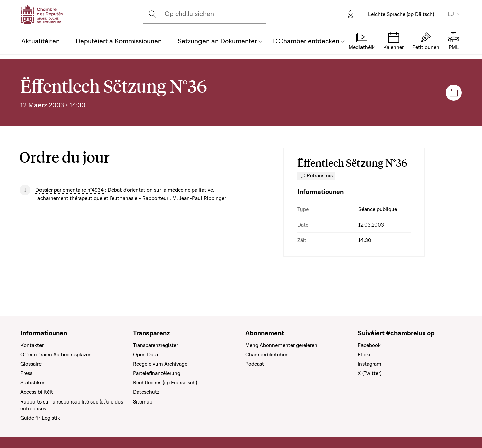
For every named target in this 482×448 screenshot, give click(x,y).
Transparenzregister (155, 345)
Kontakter (32, 345)
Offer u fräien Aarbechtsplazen (56, 355)
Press (26, 373)
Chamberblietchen (267, 355)
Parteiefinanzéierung (157, 373)
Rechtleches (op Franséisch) (165, 383)
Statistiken (33, 383)
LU (451, 14)
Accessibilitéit (37, 392)
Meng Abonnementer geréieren (281, 345)
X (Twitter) (370, 373)
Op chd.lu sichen (189, 14)
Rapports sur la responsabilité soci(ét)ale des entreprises (72, 405)
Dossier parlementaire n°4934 (70, 190)
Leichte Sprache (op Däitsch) (401, 14)
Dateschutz (146, 392)
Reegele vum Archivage (160, 364)
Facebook (369, 345)
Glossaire (31, 364)
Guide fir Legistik (40, 418)
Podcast (255, 364)
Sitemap (143, 402)
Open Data (145, 355)
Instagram (370, 364)
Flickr (364, 355)
